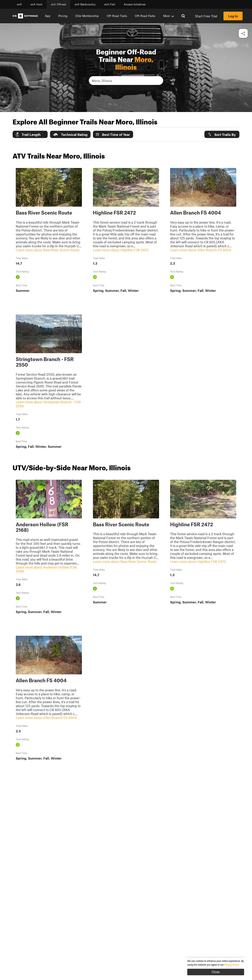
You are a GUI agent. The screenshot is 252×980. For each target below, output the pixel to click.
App (48, 16)
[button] (243, 34)
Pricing (63, 16)
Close (216, 972)
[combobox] (92, 81)
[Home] (25, 16)
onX (19, 4)
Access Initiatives (135, 4)
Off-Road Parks (145, 16)
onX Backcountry (85, 4)
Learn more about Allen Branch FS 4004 (201, 250)
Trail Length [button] (28, 134)
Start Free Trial (206, 16)
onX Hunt (36, 4)
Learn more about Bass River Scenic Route (48, 250)
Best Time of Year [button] (113, 134)
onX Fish (110, 4)
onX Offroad (58, 4)
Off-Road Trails (117, 16)
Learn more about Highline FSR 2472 (121, 250)
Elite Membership (87, 16)
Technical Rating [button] (70, 134)
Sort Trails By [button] (222, 134)
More (169, 16)
